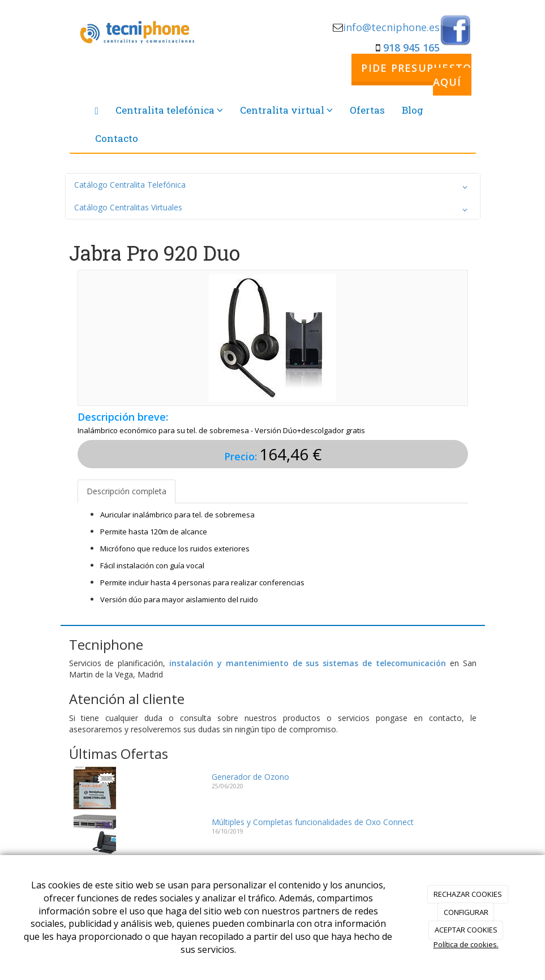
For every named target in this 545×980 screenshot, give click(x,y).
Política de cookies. (466, 944)
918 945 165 (411, 48)
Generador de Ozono (250, 777)
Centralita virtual (286, 110)
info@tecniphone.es (391, 27)
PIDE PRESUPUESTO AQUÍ (416, 75)
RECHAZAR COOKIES (468, 894)
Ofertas (367, 110)
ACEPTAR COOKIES (466, 930)
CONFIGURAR (466, 912)
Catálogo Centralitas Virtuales (273, 210)
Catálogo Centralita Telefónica (273, 187)
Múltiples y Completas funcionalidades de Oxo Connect (313, 822)
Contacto (117, 138)
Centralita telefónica (169, 110)
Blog (413, 110)
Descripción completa (126, 491)
